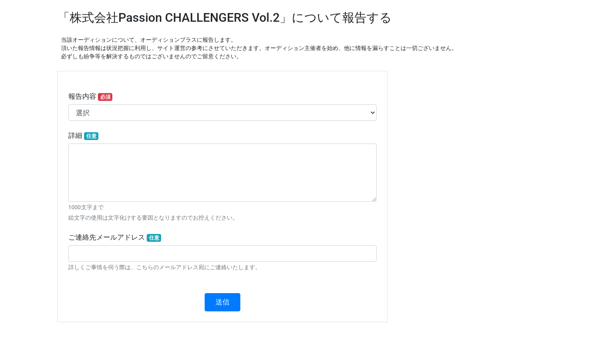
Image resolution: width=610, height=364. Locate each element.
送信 (222, 302)
